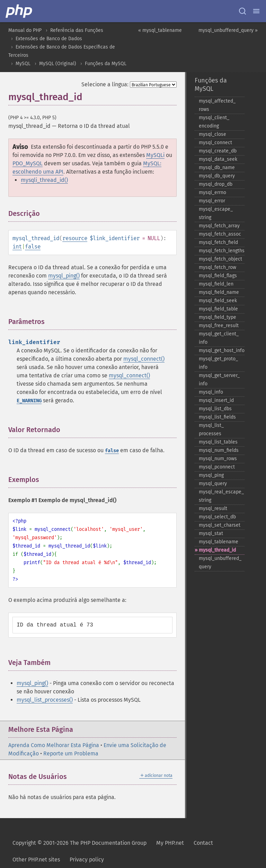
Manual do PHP (25, 30)
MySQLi (155, 155)
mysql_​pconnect (217, 467)
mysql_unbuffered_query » (228, 30)
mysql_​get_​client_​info (219, 338)
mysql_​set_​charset (220, 525)
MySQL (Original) (58, 64)
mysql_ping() (64, 276)
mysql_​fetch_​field (218, 242)
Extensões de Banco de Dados (49, 39)
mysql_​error (212, 201)
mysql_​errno (212, 192)
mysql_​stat (211, 533)
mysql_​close (212, 134)
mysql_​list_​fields (217, 417)
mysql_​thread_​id (217, 550)
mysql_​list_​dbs (215, 409)
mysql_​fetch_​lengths (222, 251)
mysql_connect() (144, 359)
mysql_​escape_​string (216, 213)
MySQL (23, 64)
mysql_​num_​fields (219, 450)
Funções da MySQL (106, 64)
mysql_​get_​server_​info (219, 380)
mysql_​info (211, 392)
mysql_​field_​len (216, 284)
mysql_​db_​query (217, 176)
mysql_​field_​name (219, 292)
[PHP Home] (19, 11)
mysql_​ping (211, 475)
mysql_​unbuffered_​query (220, 563)
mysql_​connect (215, 143)
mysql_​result (213, 508)
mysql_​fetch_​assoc (220, 234)
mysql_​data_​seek (218, 159)
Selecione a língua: (105, 84)
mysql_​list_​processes (211, 429)
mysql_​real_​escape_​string (221, 496)
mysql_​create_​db (218, 151)
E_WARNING (29, 401)
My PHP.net (170, 843)
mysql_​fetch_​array (219, 226)
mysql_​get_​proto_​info (218, 363)
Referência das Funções (77, 30)
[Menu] (256, 11)
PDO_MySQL (28, 163)
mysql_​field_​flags (218, 276)
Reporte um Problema (71, 753)
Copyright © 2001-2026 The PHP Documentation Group (79, 843)
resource (75, 238)
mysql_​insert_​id (216, 400)
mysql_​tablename (219, 542)
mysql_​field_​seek (218, 301)
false (33, 247)
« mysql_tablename (160, 30)
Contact (203, 843)
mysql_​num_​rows (218, 459)
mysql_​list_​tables (218, 442)
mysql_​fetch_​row (218, 267)
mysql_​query (213, 484)
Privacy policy (87, 860)
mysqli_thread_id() (44, 180)
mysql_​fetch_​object (220, 259)
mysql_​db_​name (217, 168)
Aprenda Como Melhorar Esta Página (54, 745)
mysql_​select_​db (217, 517)
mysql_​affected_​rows (217, 105)
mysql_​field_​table (218, 309)
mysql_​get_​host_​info (222, 350)
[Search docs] (242, 11)
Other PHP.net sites (36, 860)
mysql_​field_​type (218, 317)
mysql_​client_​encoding (214, 122)
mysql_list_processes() (45, 700)
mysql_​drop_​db (216, 184)
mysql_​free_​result (219, 326)
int (17, 247)
